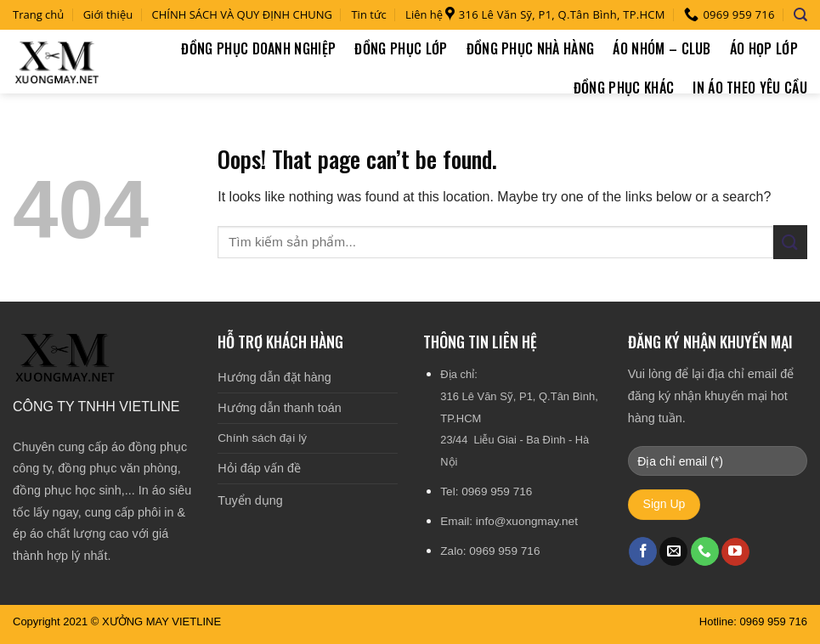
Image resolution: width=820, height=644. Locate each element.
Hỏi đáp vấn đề (259, 468)
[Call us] (705, 551)
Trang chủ (38, 14)
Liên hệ (424, 14)
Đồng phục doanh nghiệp (258, 48)
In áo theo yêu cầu (750, 88)
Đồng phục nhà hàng (531, 48)
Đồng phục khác (624, 88)
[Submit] (790, 242)
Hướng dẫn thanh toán (279, 408)
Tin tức (368, 14)
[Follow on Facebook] (643, 551)
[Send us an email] (673, 551)
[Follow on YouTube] (735, 552)
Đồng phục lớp (401, 48)
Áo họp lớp (764, 48)
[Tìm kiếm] (800, 15)
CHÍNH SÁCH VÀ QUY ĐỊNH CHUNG (243, 14)
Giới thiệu (108, 14)
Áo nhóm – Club (662, 48)
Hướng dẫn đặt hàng (274, 377)
